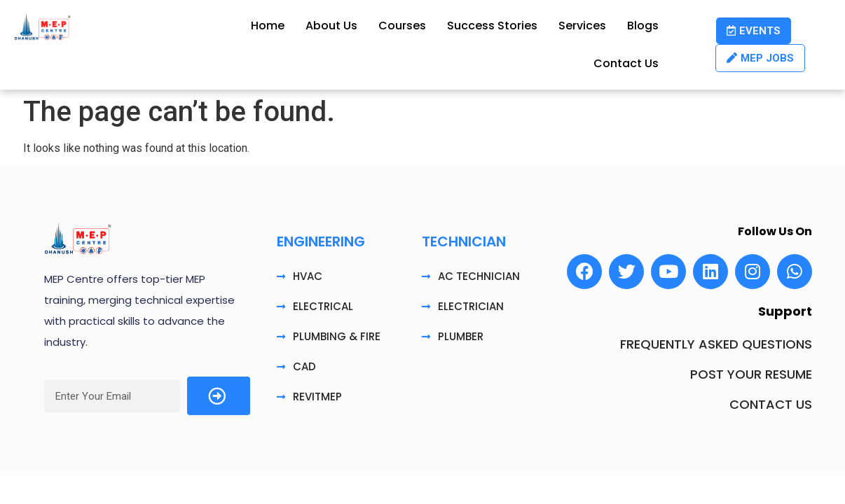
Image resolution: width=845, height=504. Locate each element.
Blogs (643, 26)
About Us (331, 26)
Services (582, 26)
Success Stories (492, 26)
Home (268, 26)
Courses (402, 26)
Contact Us (626, 63)
